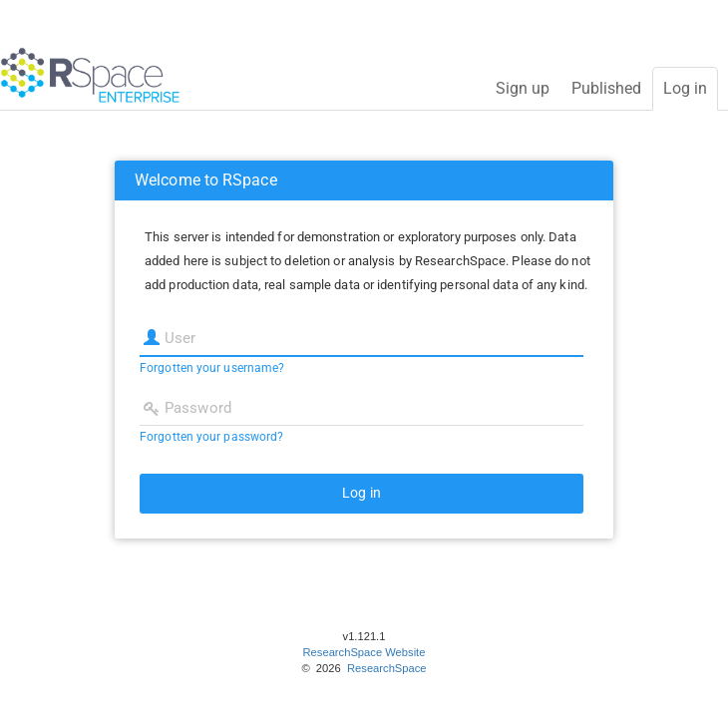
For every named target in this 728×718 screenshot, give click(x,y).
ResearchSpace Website (364, 652)
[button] (362, 494)
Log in (685, 88)
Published (606, 88)
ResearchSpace (385, 668)
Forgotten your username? (212, 368)
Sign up (523, 88)
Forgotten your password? (211, 437)
